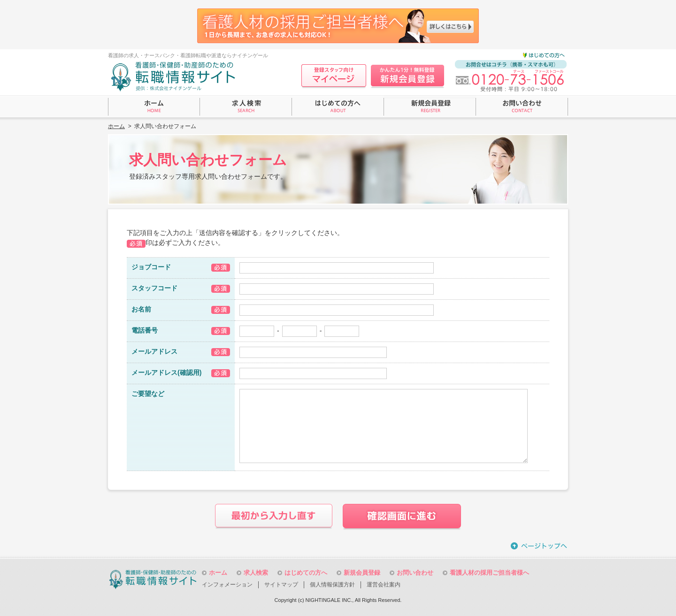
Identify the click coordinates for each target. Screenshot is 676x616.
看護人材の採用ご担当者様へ (489, 573)
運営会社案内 (384, 585)
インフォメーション (227, 585)
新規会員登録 (362, 573)
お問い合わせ (415, 573)
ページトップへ (539, 546)
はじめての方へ (306, 573)
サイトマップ (281, 585)
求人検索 (256, 573)
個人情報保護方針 (332, 585)
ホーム (116, 126)
